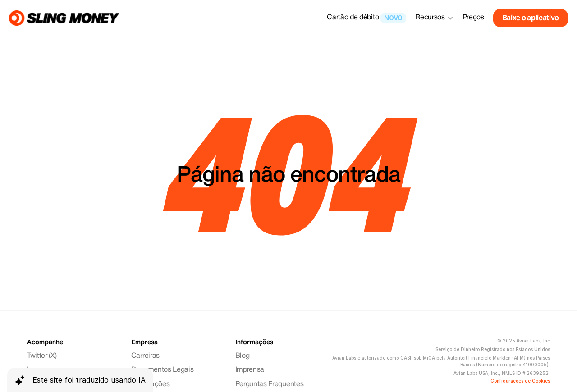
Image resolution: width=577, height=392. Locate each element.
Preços (473, 18)
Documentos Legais (163, 370)
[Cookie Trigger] (520, 381)
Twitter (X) (42, 356)
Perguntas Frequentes (270, 384)
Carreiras (145, 356)
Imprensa (250, 370)
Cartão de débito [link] (353, 18)
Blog (243, 356)
